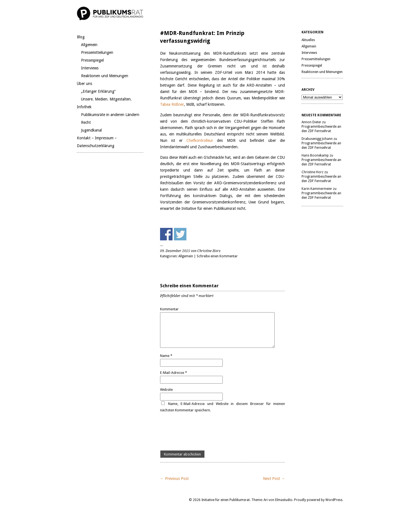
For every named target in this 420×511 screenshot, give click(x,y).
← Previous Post (174, 479)
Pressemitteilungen (97, 52)
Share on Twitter (180, 234)
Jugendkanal (91, 130)
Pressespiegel (92, 60)
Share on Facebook (166, 234)
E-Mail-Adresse (174, 373)
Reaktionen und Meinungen (105, 76)
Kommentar (169, 309)
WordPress (334, 500)
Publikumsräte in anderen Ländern (110, 115)
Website (166, 390)
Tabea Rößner (172, 104)
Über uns (84, 84)
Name (166, 356)
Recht (86, 122)
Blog (81, 37)
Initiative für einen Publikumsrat (226, 500)
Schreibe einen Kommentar (217, 256)
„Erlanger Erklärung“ (98, 91)
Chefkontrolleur (202, 140)
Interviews (90, 68)
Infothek (84, 107)
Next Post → (274, 479)
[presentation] (202, 432)
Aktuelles (308, 40)
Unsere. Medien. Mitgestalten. (106, 99)
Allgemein (89, 45)
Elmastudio (284, 500)
